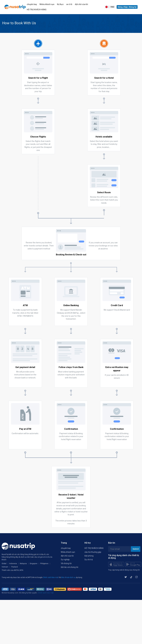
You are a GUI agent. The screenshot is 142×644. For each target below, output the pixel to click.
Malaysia (23, 564)
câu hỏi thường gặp (93, 552)
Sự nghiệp (65, 560)
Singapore (33, 564)
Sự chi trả (89, 560)
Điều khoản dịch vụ (69, 577)
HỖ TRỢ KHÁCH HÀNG (37, 10)
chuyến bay (32, 4)
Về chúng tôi (66, 563)
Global (4, 564)
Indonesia (13, 564)
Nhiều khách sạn (47, 4)
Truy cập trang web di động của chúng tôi (124, 570)
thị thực (60, 4)
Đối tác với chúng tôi (70, 567)
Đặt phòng (89, 556)
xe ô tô (69, 4)
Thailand (14, 567)
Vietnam (5, 567)
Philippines (44, 564)
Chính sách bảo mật (51, 577)
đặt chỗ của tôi (81, 4)
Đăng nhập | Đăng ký (127, 7)
